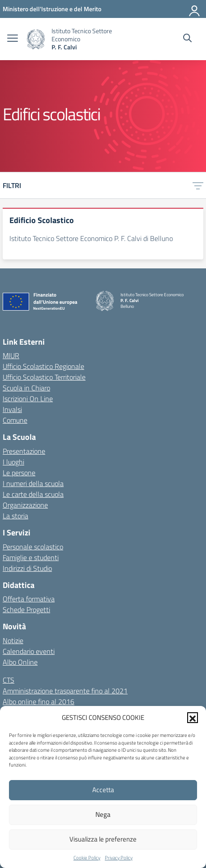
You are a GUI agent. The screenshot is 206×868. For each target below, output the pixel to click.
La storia (15, 516)
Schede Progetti (26, 609)
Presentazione (24, 451)
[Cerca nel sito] (187, 39)
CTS (9, 680)
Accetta (103, 790)
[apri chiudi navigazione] (13, 39)
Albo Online (20, 662)
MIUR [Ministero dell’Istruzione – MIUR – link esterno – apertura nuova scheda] (11, 355)
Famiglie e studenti (31, 557)
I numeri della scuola (33, 483)
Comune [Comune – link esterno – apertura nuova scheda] (15, 420)
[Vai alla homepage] (36, 39)
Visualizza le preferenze (103, 839)
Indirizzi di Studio (27, 568)
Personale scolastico (33, 547)
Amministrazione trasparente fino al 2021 (65, 691)
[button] (193, 718)
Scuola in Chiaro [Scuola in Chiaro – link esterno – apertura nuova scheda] (26, 388)
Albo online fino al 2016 (39, 701)
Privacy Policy (119, 858)
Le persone (19, 473)
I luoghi (13, 462)
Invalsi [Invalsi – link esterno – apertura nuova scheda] (12, 409)
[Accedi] (195, 9)
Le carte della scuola (33, 494)
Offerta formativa (29, 599)
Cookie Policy (87, 858)
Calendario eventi (29, 651)
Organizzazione (25, 505)
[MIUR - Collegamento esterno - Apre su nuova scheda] (52, 9)
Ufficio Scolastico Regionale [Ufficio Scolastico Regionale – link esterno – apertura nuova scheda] (43, 366)
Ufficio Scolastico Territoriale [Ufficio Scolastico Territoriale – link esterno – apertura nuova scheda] (44, 377)
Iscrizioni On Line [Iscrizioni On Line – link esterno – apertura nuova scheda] (28, 399)
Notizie (13, 640)
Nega (103, 814)
